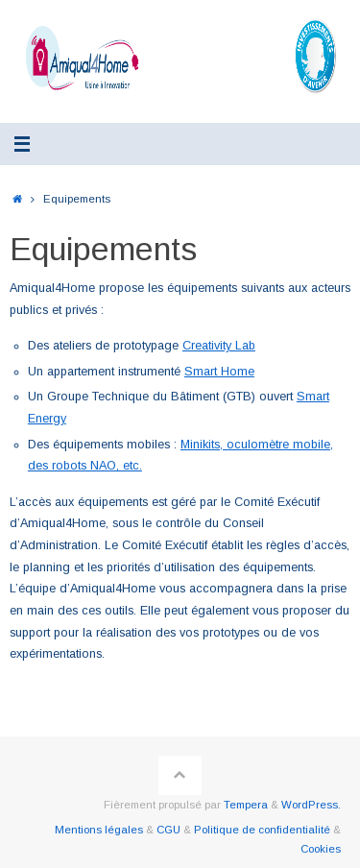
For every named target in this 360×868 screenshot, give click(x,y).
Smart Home (219, 372)
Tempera (246, 805)
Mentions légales (99, 830)
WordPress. (311, 805)
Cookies (321, 849)
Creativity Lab (219, 346)
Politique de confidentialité (262, 830)
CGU (168, 830)
